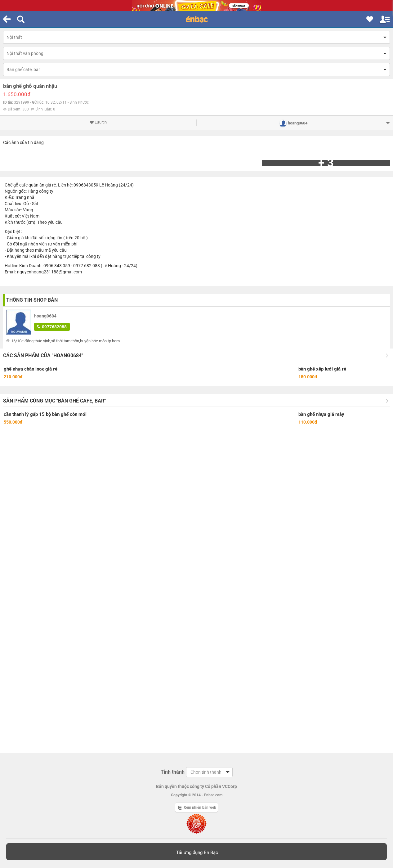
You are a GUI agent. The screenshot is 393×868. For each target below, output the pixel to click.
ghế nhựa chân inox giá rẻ (31, 369)
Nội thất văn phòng (25, 53)
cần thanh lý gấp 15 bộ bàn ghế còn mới (45, 414)
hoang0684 (45, 316)
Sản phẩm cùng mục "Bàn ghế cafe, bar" (54, 401)
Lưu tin (98, 122)
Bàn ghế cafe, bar (23, 70)
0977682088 (52, 327)
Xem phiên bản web (197, 807)
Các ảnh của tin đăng (23, 142)
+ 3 (326, 163)
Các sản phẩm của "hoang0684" (43, 355)
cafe (23, 185)
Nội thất (14, 37)
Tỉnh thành (173, 772)
